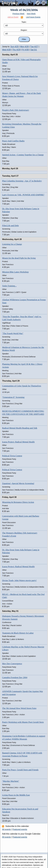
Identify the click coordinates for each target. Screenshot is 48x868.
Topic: (24, 22)
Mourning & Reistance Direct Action (18, 502)
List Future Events (33, 17)
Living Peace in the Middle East (16, 795)
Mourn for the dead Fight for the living (19, 258)
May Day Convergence (12, 664)
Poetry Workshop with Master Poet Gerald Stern (23, 722)
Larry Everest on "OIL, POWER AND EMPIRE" (23, 195)
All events (6, 829)
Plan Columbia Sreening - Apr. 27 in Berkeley (22, 181)
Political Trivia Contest (12, 456)
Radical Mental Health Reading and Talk (20, 428)
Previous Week (18, 14)
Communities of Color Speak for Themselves (22, 386)
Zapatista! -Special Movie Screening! (18, 483)
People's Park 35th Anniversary (16, 110)
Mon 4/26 (24, 47)
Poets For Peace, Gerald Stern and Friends (20, 770)
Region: (24, 30)
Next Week (31, 14)
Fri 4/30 (25, 50)
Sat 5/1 (34, 50)
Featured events (20, 829)
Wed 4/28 (6, 50)
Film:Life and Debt (10, 226)
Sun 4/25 (15, 47)
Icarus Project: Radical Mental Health (18, 442)
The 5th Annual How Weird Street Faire (19, 708)
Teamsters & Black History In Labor (18, 633)
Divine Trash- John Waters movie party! (19, 580)
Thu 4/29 (16, 50)
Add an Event (13, 17)
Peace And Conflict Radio (13, 141)
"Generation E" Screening (13, 397)
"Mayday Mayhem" (11, 781)
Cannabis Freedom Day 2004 (15, 677)
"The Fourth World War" (13, 333)
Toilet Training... (9, 286)
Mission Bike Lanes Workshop (15, 272)
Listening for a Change (12, 244)
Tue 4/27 (34, 47)
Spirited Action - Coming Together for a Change (23, 155)
